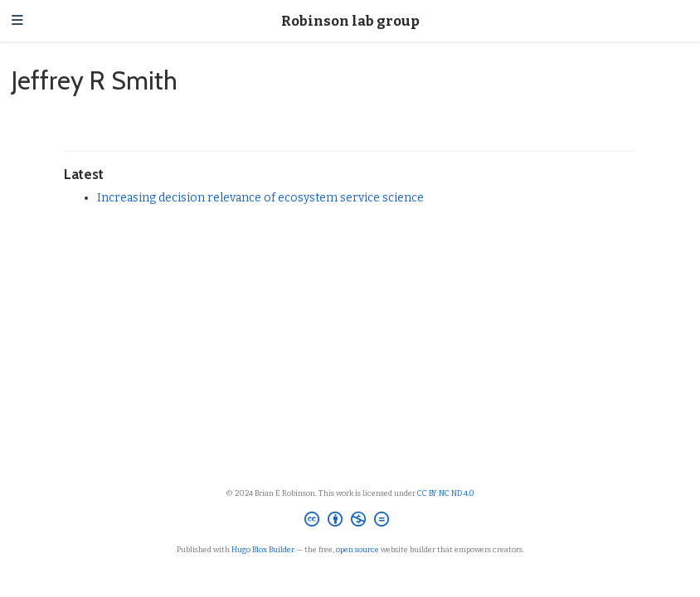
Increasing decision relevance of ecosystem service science (260, 198)
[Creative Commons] (350, 522)
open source (357, 549)
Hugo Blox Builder (263, 549)
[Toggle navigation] (17, 21)
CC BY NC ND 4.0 (446, 493)
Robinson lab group (350, 21)
